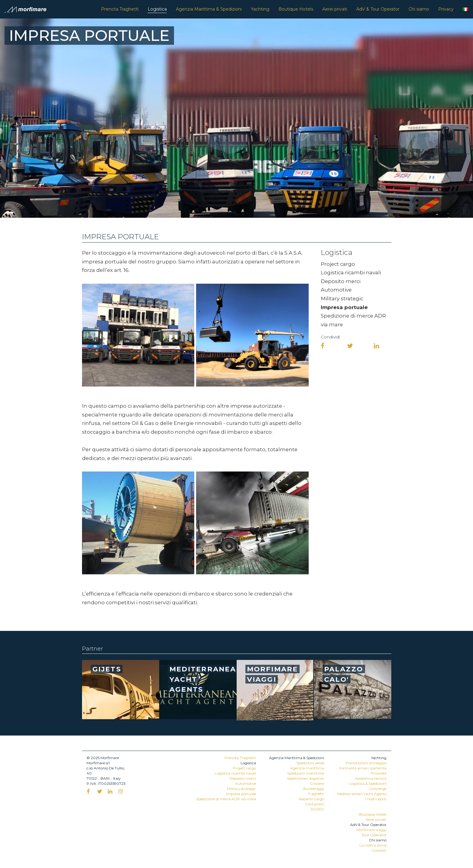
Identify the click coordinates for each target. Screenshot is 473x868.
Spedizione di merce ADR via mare (226, 799)
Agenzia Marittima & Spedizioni (209, 9)
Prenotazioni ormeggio (366, 763)
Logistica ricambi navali (351, 272)
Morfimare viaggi (371, 830)
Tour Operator (374, 835)
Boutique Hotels (296, 9)
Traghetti (316, 794)
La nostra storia (373, 845)
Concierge (378, 789)
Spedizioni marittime (306, 773)
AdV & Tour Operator (378, 9)
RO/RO (317, 809)
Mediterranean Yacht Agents (362, 794)
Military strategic (342, 299)
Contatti (379, 850)
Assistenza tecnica (371, 778)
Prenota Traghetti (120, 9)
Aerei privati (335, 9)
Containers (315, 804)
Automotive (336, 290)
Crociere (317, 783)
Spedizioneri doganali (305, 778)
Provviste (379, 773)
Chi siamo (419, 9)
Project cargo (338, 264)
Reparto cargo (312, 799)
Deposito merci (341, 281)
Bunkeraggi (314, 789)
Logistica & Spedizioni (368, 783)
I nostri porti (376, 799)
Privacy (446, 9)
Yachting (260, 9)
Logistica (157, 9)
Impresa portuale (344, 307)
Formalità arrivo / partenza (363, 768)
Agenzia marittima (307, 768)
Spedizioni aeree (310, 763)
